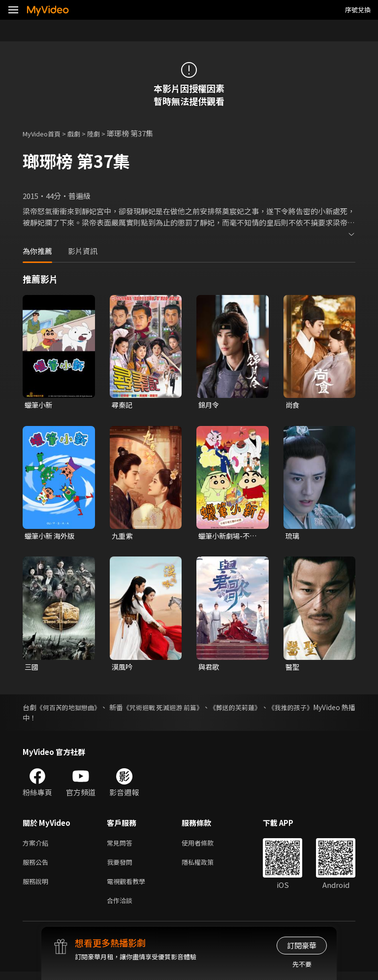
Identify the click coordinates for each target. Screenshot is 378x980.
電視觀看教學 (129, 887)
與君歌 (209, 669)
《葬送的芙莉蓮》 (268, 710)
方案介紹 (37, 846)
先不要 (302, 964)
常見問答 (122, 846)
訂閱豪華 (302, 945)
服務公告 (37, 866)
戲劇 (82, 133)
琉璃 (293, 537)
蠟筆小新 (39, 405)
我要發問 (122, 866)
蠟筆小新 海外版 (51, 537)
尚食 (293, 405)
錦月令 (209, 405)
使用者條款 (206, 846)
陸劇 (103, 133)
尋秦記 (123, 405)
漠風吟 (123, 669)
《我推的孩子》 (331, 710)
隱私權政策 (206, 866)
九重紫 (123, 537)
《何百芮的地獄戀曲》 (75, 710)
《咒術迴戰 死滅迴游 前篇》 (186, 710)
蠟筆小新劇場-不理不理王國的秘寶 (229, 537)
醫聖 (293, 669)
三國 (32, 669)
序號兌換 (358, 10)
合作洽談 (122, 908)
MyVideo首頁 (45, 133)
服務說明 (37, 887)
